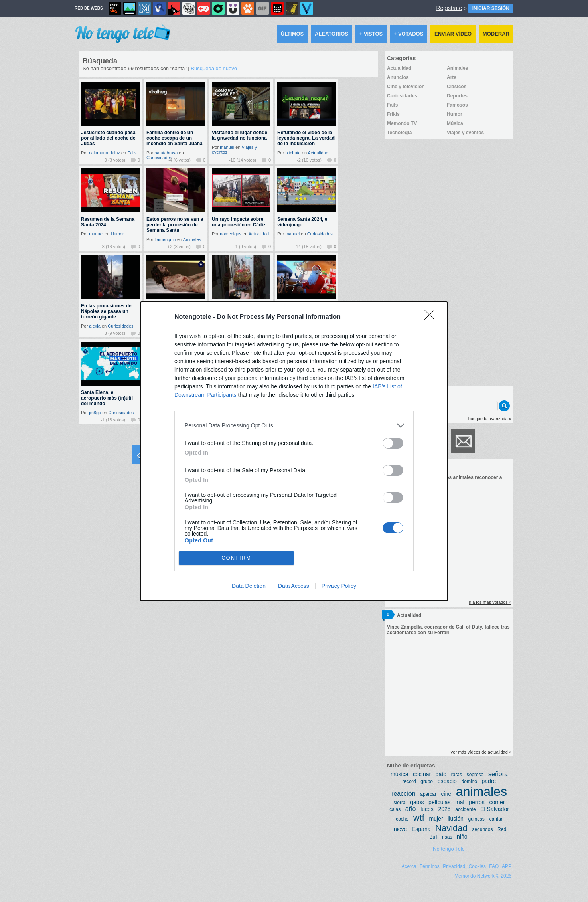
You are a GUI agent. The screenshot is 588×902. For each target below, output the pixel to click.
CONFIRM (236, 558)
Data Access (294, 586)
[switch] (393, 443)
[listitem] (294, 426)
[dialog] (294, 451)
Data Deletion (249, 586)
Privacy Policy (339, 586)
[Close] (432, 317)
